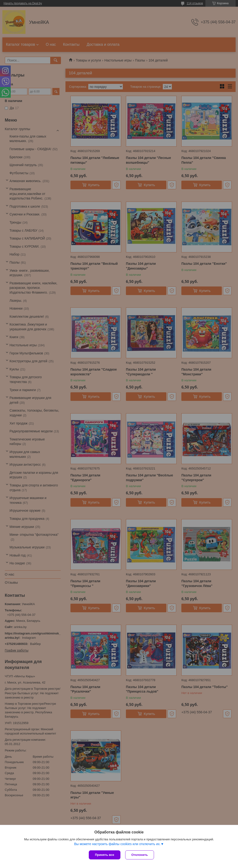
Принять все (105, 855)
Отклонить (140, 855)
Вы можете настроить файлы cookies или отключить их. (117, 844)
